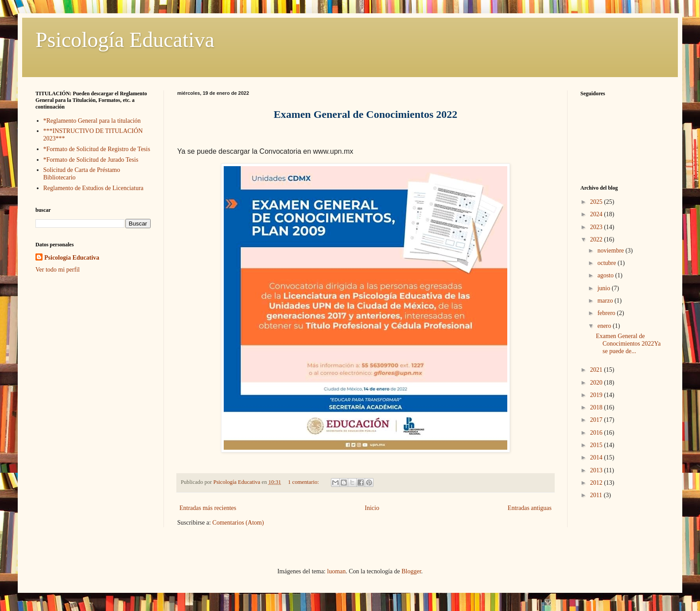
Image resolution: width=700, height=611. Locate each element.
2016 (597, 433)
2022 (597, 239)
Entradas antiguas (530, 508)
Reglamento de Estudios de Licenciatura (93, 188)
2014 (597, 457)
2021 (597, 370)
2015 (597, 445)
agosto (606, 275)
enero (605, 326)
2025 (597, 202)
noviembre (611, 251)
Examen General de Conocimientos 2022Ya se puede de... (628, 344)
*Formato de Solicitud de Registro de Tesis (97, 149)
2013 (597, 470)
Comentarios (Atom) (238, 523)
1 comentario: (304, 482)
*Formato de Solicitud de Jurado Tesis (91, 160)
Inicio (372, 508)
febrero (607, 313)
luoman (336, 571)
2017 (597, 420)
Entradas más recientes (208, 508)
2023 (597, 227)
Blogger (411, 571)
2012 (597, 483)
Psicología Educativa (125, 40)
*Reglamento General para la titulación (92, 121)
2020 (597, 383)
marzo (606, 301)
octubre (607, 263)
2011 (597, 495)
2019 (597, 395)
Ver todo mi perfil (58, 270)
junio (604, 288)
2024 (597, 214)
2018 (597, 407)
